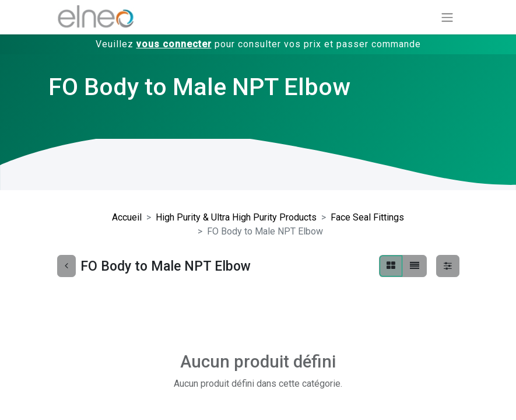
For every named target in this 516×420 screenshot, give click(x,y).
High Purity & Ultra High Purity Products (236, 217)
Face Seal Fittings (367, 217)
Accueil (127, 217)
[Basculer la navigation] (447, 17)
